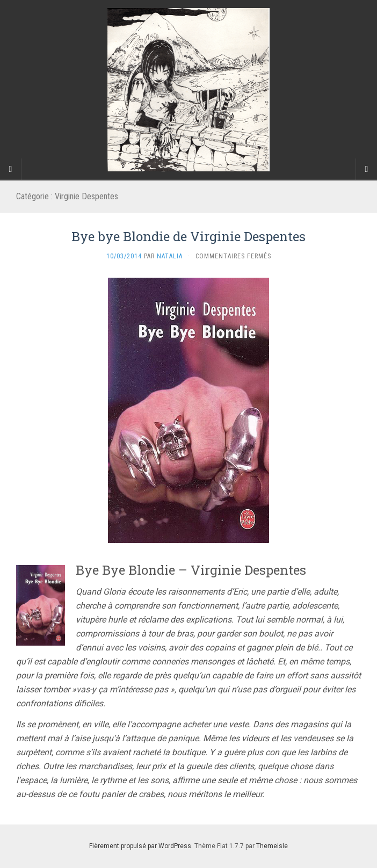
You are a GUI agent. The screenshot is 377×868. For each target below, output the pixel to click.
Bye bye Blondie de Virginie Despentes (189, 236)
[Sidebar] (11, 169)
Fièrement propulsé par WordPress (140, 846)
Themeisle (272, 846)
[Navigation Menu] (366, 169)
